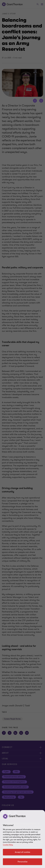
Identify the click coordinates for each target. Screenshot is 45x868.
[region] (22, 839)
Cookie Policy (8, 845)
